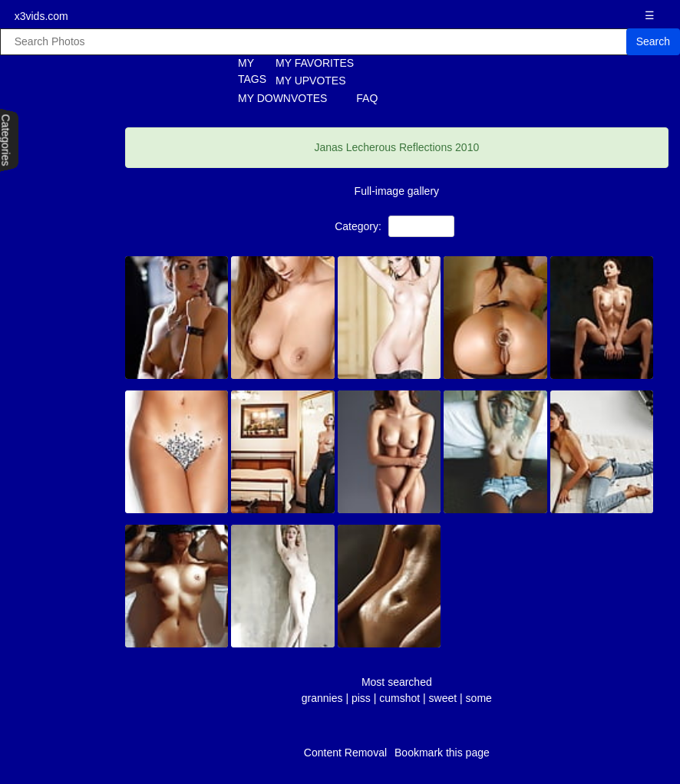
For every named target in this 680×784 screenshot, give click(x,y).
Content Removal (345, 753)
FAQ (367, 98)
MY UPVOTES (311, 81)
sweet (443, 698)
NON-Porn (422, 226)
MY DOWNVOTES (282, 98)
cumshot (399, 698)
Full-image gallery (397, 191)
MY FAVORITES (315, 63)
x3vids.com (41, 16)
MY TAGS (244, 71)
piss (361, 698)
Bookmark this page (442, 753)
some (479, 698)
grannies (322, 698)
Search (653, 41)
